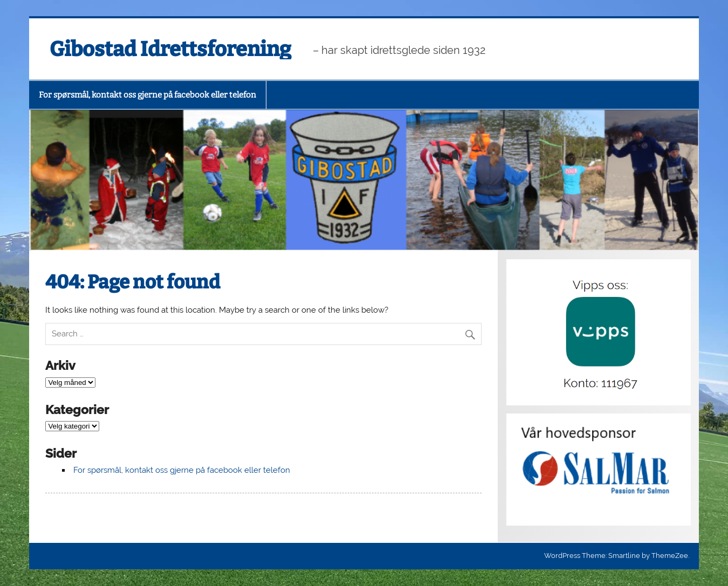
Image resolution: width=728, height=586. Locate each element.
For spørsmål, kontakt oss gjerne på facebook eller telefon (147, 95)
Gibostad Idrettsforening (170, 49)
